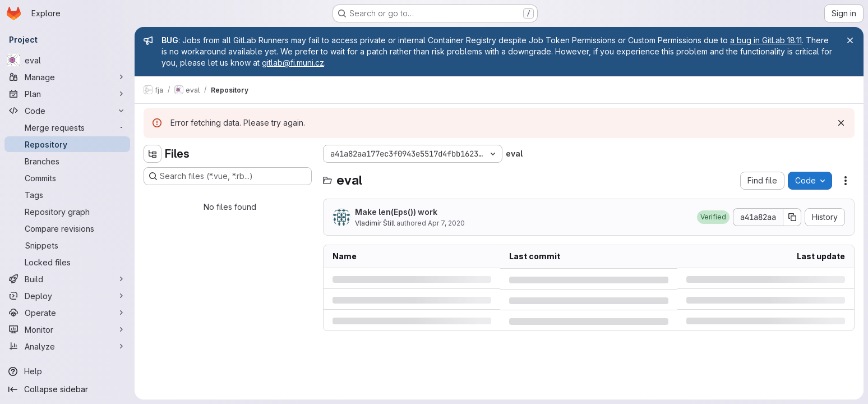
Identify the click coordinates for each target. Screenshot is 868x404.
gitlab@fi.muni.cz (293, 63)
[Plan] (67, 94)
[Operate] (67, 313)
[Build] (67, 279)
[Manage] (67, 77)
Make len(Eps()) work (396, 212)
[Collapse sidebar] (67, 389)
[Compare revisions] (67, 228)
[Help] (67, 371)
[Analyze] (67, 346)
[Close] (850, 40)
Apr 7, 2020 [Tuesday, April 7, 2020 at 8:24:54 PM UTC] (446, 223)
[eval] (67, 60)
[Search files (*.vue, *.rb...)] (228, 176)
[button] (713, 217)
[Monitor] (67, 329)
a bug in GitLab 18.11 (766, 40)
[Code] (67, 111)
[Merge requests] (67, 127)
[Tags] (67, 195)
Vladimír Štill (375, 223)
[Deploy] (67, 296)
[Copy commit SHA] (792, 217)
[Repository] (67, 144)
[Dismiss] (841, 123)
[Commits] (67, 178)
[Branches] (67, 161)
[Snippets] (67, 245)
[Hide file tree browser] (153, 154)
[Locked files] (67, 262)
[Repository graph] (67, 212)
